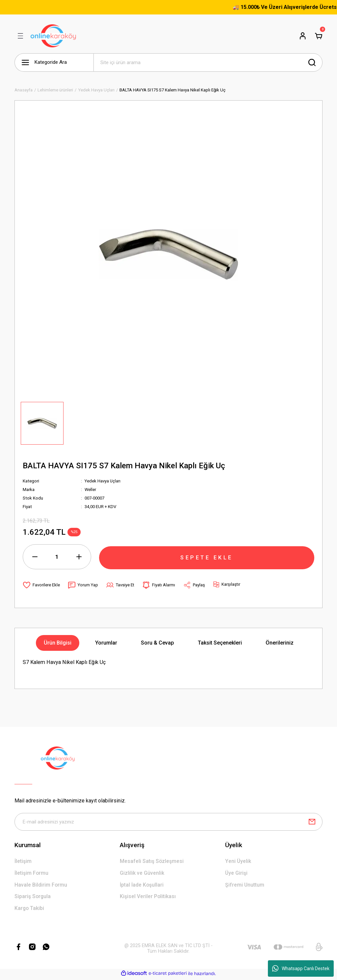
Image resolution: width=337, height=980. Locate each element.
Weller (91, 490)
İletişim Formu (32, 874)
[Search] (208, 62)
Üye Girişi (236, 874)
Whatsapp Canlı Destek (301, 968)
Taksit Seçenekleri (220, 643)
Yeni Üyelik (238, 862)
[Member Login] (303, 36)
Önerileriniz (280, 643)
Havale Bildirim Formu (41, 886)
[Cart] (319, 36)
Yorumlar (106, 643)
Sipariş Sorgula (33, 898)
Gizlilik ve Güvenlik (142, 874)
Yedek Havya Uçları (103, 481)
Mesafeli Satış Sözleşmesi (152, 862)
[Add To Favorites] (41, 585)
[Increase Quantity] (79, 557)
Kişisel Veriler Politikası (148, 898)
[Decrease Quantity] (35, 557)
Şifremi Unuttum (245, 886)
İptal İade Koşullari (143, 886)
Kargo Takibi (30, 910)
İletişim (23, 862)
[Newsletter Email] (168, 822)
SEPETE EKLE (207, 556)
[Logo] (53, 36)
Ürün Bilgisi (58, 643)
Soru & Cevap (157, 643)
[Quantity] (57, 557)
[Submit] (312, 822)
